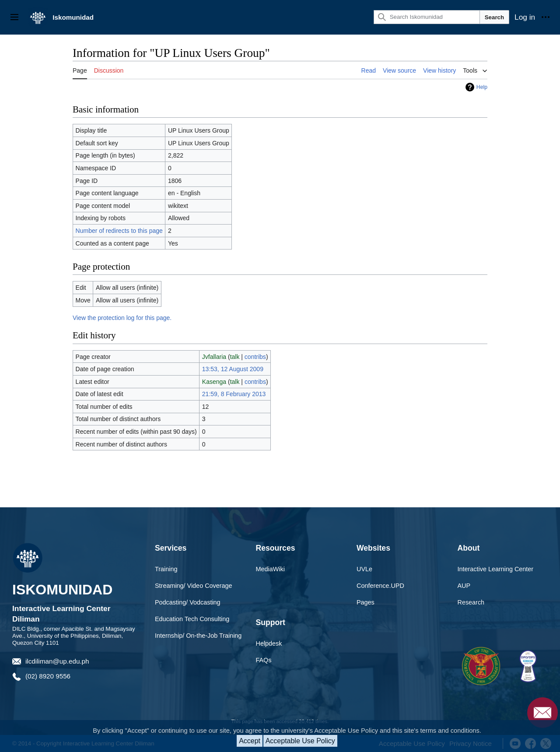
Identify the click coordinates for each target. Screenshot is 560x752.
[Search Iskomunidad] (427, 17)
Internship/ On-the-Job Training (198, 636)
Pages (366, 602)
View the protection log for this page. (122, 318)
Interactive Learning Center (496, 569)
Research (471, 602)
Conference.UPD (380, 586)
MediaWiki (270, 569)
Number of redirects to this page (119, 231)
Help (482, 87)
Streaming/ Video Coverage (194, 586)
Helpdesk (269, 643)
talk (235, 357)
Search (494, 17)
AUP (464, 586)
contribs (255, 357)
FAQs (264, 660)
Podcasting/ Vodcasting (188, 602)
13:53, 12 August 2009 (233, 369)
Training (166, 569)
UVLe (364, 569)
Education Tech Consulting (192, 619)
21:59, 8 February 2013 (234, 394)
